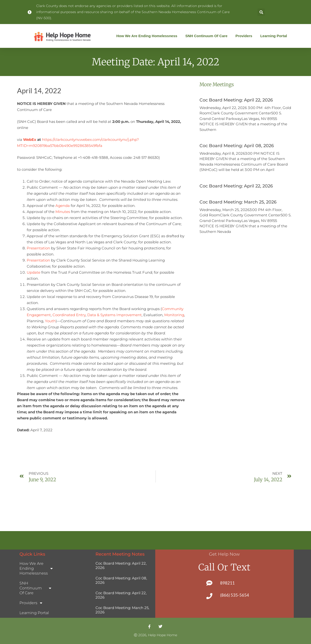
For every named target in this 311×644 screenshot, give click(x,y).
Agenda (63, 206)
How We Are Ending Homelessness (148, 36)
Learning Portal (274, 36)
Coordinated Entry (69, 315)
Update (34, 272)
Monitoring (174, 315)
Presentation (39, 248)
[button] (261, 12)
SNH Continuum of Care (208, 36)
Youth (50, 321)
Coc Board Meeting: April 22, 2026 (236, 100)
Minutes (63, 212)
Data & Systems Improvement (114, 315)
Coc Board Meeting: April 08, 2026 (237, 146)
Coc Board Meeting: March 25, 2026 (238, 202)
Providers (245, 36)
